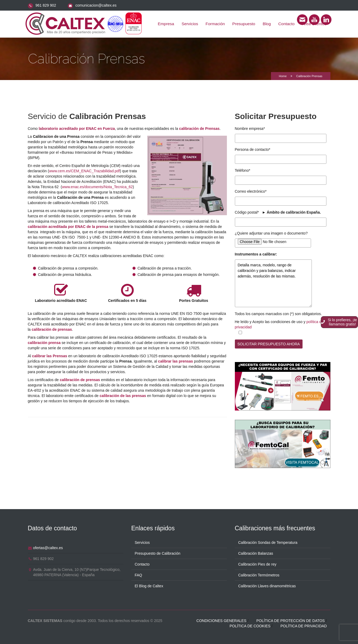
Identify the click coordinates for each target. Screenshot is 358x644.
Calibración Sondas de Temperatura (268, 542)
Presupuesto (244, 24)
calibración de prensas (52, 329)
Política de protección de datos (291, 620)
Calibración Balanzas (256, 553)
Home (283, 76)
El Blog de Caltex (149, 585)
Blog (267, 24)
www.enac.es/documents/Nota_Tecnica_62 (97, 187)
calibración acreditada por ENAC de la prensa (68, 227)
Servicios (190, 24)
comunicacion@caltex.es (96, 5)
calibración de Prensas (199, 129)
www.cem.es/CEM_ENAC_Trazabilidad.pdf (85, 171)
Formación (215, 24)
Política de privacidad (304, 625)
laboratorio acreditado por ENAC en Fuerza (77, 129)
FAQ (139, 575)
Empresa (166, 24)
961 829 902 (46, 5)
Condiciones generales (221, 620)
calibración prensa (44, 343)
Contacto (287, 24)
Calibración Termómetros (259, 575)
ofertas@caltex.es (48, 547)
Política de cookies (250, 625)
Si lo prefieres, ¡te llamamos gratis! (339, 322)
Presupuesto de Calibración (158, 553)
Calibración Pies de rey (257, 564)
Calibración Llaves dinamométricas (267, 585)
